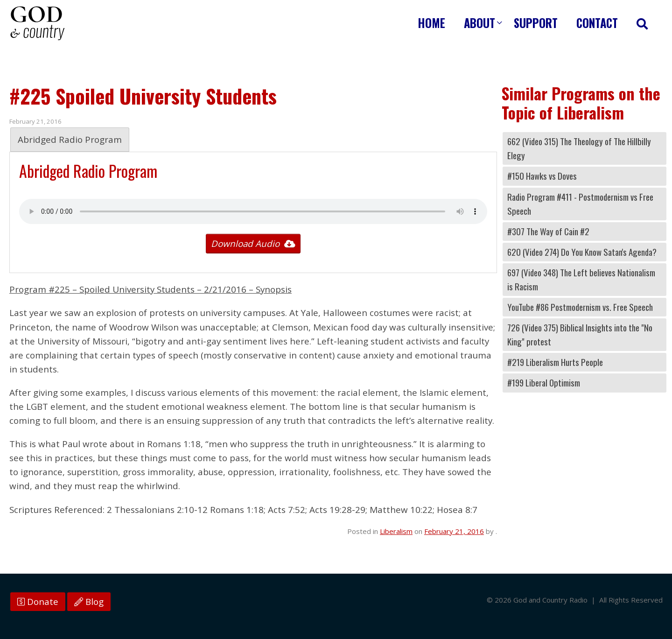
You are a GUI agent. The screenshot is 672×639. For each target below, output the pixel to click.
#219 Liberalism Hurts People (555, 362)
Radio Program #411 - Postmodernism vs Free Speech (580, 204)
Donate (38, 602)
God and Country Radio (37, 23)
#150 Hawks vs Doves (542, 176)
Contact (597, 23)
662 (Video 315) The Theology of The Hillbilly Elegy (579, 148)
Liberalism (396, 531)
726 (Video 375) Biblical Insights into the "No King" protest (580, 334)
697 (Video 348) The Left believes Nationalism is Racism (581, 279)
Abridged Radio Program (70, 140)
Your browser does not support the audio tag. (253, 211)
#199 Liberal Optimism (544, 383)
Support (536, 23)
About (479, 23)
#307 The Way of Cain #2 (548, 231)
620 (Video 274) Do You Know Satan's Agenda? (582, 252)
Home (431, 23)
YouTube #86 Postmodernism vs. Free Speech (580, 307)
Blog (89, 602)
